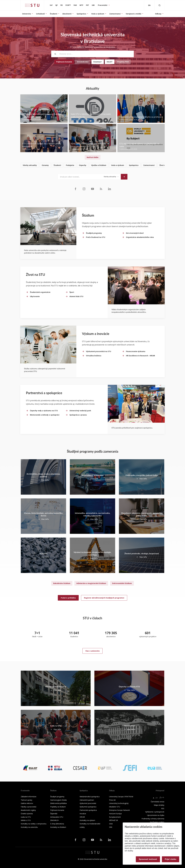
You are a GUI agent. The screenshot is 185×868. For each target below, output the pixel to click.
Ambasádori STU (57, 817)
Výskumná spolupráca (88, 807)
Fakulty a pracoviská (28, 807)
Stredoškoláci (83, 62)
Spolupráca (81, 14)
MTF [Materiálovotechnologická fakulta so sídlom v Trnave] (81, 5)
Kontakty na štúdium (58, 827)
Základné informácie (29, 797)
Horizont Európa (115, 814)
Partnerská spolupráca (88, 810)
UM (93, 5)
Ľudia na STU (26, 817)
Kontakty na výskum (87, 820)
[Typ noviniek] (111, 177)
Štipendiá (54, 814)
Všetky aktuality (30, 165)
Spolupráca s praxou (78, 415)
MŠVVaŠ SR (114, 820)
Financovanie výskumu (136, 351)
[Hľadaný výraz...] (92, 54)
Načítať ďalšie (93, 157)
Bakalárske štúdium (62, 583)
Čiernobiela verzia (158, 802)
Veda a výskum (98, 14)
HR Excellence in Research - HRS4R (140, 356)
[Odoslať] (124, 177)
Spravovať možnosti (148, 859)
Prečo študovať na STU (96, 237)
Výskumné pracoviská (88, 803)
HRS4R (82, 817)
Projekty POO (123, 62)
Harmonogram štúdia (58, 800)
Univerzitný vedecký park (80, 411)
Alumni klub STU (76, 296)
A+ (157, 798)
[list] (92, 165)
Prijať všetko (171, 859)
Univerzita (27, 14)
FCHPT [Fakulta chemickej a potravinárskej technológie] (68, 5)
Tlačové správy (26, 800)
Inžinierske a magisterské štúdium (91, 583)
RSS (163, 808)
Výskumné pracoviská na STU (99, 351)
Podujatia (70, 165)
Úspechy (83, 165)
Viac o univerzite (92, 651)
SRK (111, 827)
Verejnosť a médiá (133, 14)
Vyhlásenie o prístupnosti (155, 812)
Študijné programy (94, 233)
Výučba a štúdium (99, 165)
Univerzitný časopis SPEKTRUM (121, 797)
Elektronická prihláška (58, 803)
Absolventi (67, 14)
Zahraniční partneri (87, 800)
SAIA (111, 824)
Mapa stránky (159, 805)
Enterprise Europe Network (119, 810)
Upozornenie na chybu (156, 815)
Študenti (54, 14)
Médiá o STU (26, 820)
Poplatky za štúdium (58, 807)
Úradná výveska (27, 814)
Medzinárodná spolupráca (90, 797)
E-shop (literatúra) (57, 824)
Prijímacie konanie (64, 62)
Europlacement (115, 817)
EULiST (110, 62)
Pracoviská (103, 5)
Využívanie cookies (157, 822)
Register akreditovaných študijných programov (104, 598)
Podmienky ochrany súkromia (153, 819)
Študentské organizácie (40, 292)
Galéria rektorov (27, 803)
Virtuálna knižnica (94, 356)
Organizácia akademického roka (140, 237)
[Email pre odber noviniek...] (79, 177)
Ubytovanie (35, 296)
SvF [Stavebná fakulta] (51, 5)
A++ (162, 797)
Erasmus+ (98, 62)
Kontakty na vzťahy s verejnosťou (34, 824)
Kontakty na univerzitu (29, 827)
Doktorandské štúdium (122, 583)
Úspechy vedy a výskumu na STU (44, 411)
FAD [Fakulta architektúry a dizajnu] (75, 5)
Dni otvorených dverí (135, 233)
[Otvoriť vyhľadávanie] (160, 5)
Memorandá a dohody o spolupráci (45, 415)
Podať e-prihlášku (68, 598)
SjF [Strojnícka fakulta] (56, 5)
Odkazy (158, 14)
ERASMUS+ (55, 820)
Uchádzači (40, 14)
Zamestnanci (115, 14)
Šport (72, 292)
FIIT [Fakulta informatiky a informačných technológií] (87, 5)
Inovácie (83, 814)
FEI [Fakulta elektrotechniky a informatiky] (62, 5)
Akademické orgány (28, 810)
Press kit (112, 800)
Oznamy (45, 165)
